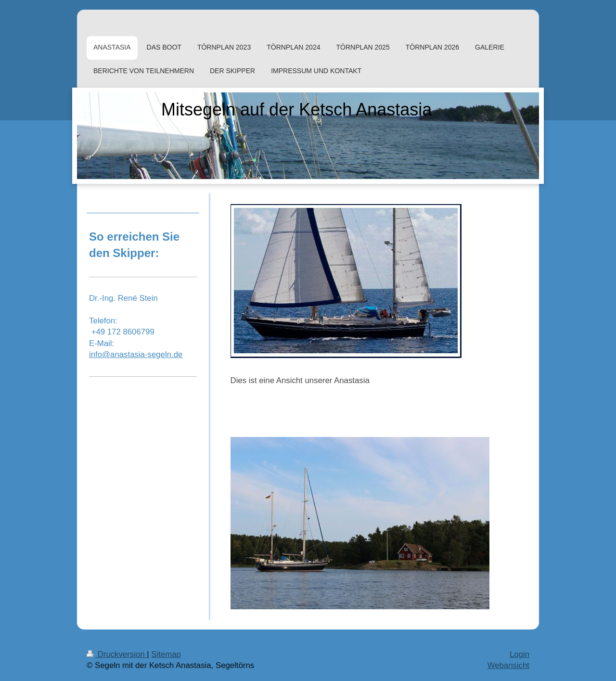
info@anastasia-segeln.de (136, 354)
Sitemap (166, 654)
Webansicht (508, 665)
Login (520, 654)
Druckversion (117, 654)
